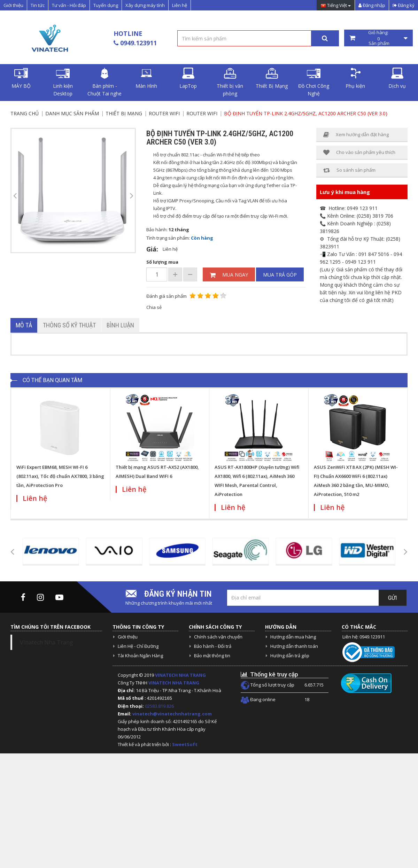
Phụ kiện (355, 78)
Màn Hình (146, 78)
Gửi (393, 598)
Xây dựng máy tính (145, 5)
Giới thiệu (13, 5)
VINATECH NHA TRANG (180, 675)
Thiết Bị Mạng (272, 78)
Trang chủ (25, 113)
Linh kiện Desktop (63, 82)
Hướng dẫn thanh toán (294, 646)
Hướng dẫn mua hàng (293, 637)
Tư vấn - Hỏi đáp (69, 5)
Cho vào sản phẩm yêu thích (359, 152)
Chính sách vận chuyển (218, 637)
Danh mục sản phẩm (72, 113)
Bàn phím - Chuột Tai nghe (104, 82)
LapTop (188, 78)
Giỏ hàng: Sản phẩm (379, 38)
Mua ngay (229, 275)
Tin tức (38, 5)
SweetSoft (185, 744)
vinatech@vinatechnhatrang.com (172, 714)
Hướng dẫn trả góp (290, 656)
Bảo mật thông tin (212, 656)
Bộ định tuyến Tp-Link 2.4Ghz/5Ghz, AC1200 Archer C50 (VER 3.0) (306, 113)
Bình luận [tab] (120, 325)
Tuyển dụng (106, 5)
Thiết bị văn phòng (230, 82)
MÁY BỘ (21, 78)
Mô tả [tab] (24, 325)
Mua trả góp (280, 275)
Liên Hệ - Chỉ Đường (138, 646)
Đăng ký (404, 5)
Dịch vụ (397, 78)
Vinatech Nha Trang (47, 642)
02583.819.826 (160, 706)
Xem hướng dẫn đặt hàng (356, 135)
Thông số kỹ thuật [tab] (69, 325)
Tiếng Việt (336, 6)
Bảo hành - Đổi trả (213, 646)
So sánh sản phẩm (349, 170)
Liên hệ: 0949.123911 (364, 637)
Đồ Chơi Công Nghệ (314, 82)
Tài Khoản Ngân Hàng (140, 656)
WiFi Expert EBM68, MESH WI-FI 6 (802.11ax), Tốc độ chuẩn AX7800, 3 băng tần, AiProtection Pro (60, 476)
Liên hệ (180, 5)
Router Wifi (164, 113)
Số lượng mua (162, 262)
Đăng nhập (372, 5)
